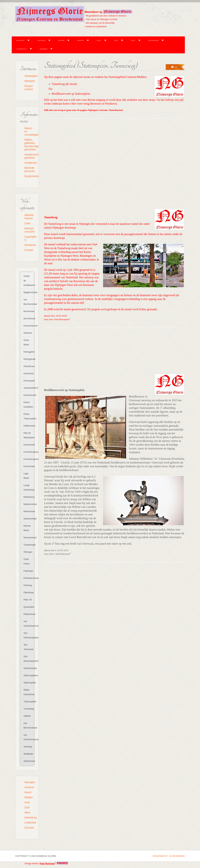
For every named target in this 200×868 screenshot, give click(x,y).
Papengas (28, 571)
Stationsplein (28, 683)
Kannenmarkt (28, 395)
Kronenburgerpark (28, 452)
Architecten (29, 163)
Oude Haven (27, 561)
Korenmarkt (28, 445)
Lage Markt (26, 476)
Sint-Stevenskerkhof (28, 659)
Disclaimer (29, 245)
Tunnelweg (28, 709)
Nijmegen (20, 40)
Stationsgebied (28, 675)
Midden (81, 40)
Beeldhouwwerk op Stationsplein (71, 94)
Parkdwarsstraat (28, 578)
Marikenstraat (28, 504)
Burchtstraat (28, 319)
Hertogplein (28, 352)
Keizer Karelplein (28, 405)
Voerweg (28, 747)
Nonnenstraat (28, 538)
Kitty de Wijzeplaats (28, 435)
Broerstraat (28, 311)
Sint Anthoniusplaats (28, 635)
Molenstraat (28, 511)
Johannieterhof (28, 388)
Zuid (116, 40)
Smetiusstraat (28, 668)
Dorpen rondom (29, 88)
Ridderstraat (28, 614)
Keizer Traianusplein (28, 416)
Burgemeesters (29, 176)
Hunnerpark (28, 381)
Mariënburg (28, 497)
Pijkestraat (28, 593)
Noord (61, 40)
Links (28, 223)
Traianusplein (28, 702)
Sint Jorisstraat (28, 647)
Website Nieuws (29, 217)
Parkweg (28, 585)
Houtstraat (28, 374)
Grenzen (44, 49)
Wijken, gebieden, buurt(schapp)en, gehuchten (29, 145)
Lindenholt (22, 49)
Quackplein (28, 607)
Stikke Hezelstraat (28, 692)
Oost (99, 40)
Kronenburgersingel (28, 459)
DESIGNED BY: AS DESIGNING (169, 856)
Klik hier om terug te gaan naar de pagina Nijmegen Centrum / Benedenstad (83, 110)
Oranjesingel (28, 545)
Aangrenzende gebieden (29, 156)
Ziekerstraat (28, 761)
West (133, 40)
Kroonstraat (28, 466)
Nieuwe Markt (27, 528)
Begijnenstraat (28, 292)
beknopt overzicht (29, 230)
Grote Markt (26, 342)
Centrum (41, 40)
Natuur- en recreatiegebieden (29, 131)
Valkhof (27, 716)
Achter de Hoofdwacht (28, 281)
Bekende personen (29, 169)
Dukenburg (153, 40)
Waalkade (28, 754)
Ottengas (28, 552)
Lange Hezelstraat (28, 488)
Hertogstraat (28, 359)
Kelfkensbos (28, 426)
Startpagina (29, 76)
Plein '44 (28, 600)
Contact (29, 250)
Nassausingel (28, 519)
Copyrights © (29, 238)
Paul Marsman (47, 863)
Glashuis (28, 333)
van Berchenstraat (28, 302)
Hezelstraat (28, 366)
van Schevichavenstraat (28, 624)
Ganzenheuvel (28, 326)
